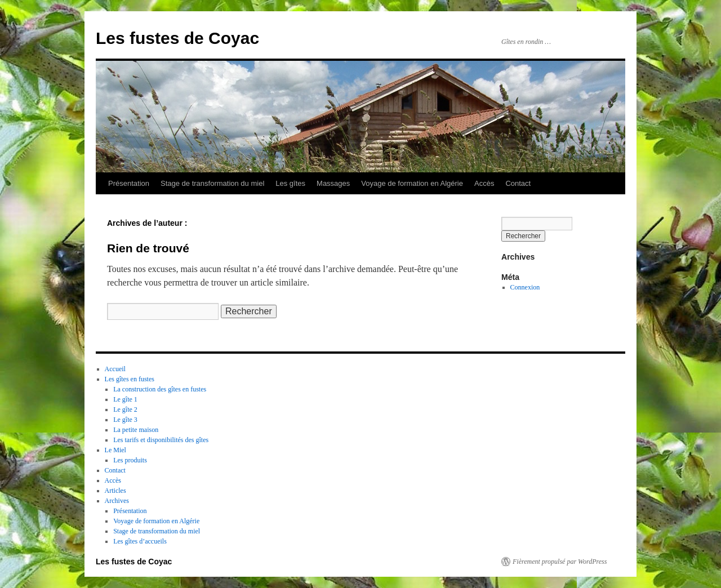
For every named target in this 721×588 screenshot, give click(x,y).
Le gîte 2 (125, 409)
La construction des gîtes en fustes (160, 389)
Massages (333, 183)
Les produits (130, 460)
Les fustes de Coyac (177, 38)
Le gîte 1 (125, 399)
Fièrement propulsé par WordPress (560, 562)
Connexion (525, 287)
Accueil (115, 369)
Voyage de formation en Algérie (412, 183)
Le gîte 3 (125, 420)
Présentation (129, 183)
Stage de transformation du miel (212, 183)
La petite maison (136, 430)
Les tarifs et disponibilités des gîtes (161, 440)
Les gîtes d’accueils (140, 541)
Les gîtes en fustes (130, 379)
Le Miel (115, 450)
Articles (115, 491)
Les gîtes (290, 183)
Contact (518, 183)
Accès (484, 183)
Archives (117, 501)
